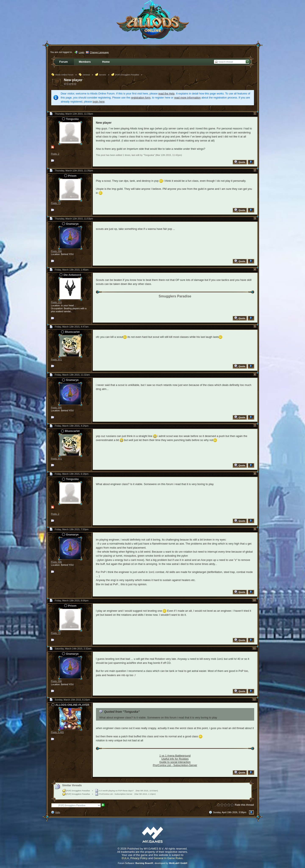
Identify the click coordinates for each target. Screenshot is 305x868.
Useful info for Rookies (175, 759)
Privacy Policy (139, 858)
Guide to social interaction (175, 762)
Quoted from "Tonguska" (122, 712)
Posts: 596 (56, 251)
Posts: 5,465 (57, 732)
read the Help (166, 94)
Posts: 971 (56, 359)
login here (98, 102)
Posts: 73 (56, 203)
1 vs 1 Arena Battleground (175, 756)
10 (254, 600)
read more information (187, 98)
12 (254, 699)
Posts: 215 (56, 302)
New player (73, 80)
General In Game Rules (168, 858)
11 (254, 648)
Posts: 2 (55, 154)
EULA (125, 858)
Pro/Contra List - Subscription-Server (175, 765)
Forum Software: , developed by (152, 863)
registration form (141, 98)
